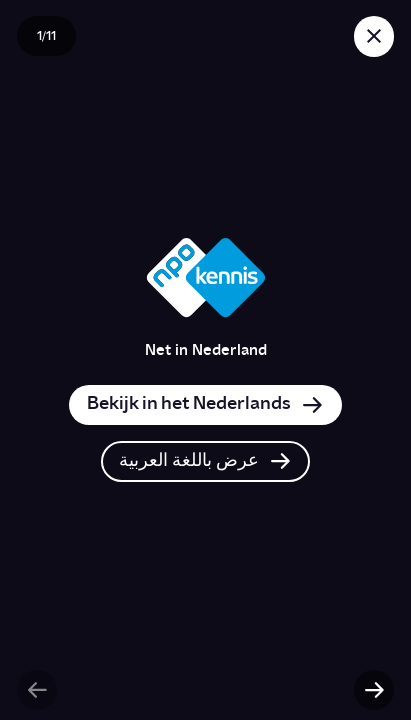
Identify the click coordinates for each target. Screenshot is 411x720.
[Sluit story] (374, 36)
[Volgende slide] (374, 690)
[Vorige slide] (37, 690)
